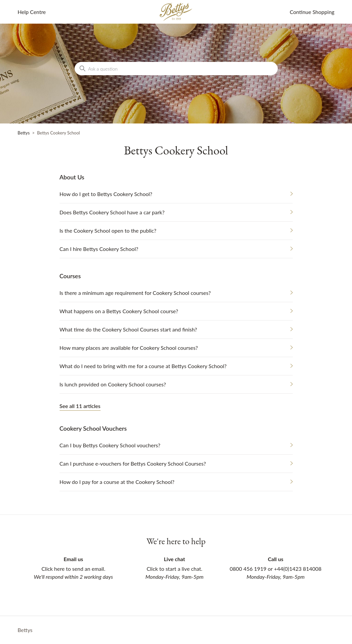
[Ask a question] (176, 69)
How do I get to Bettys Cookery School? (106, 194)
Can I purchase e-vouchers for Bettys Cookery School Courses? (133, 463)
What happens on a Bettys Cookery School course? (119, 311)
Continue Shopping (312, 12)
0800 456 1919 (248, 569)
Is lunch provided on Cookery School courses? (113, 384)
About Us (72, 177)
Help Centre (32, 12)
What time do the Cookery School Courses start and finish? (128, 329)
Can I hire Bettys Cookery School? (99, 249)
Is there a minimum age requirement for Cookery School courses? (135, 293)
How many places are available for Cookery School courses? (129, 348)
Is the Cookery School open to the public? (108, 230)
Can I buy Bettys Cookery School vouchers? (110, 445)
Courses (70, 276)
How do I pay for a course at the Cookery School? (117, 482)
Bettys (24, 133)
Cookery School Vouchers (93, 428)
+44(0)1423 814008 (298, 569)
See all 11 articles (80, 406)
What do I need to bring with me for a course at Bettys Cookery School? (143, 366)
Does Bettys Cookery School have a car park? (112, 212)
